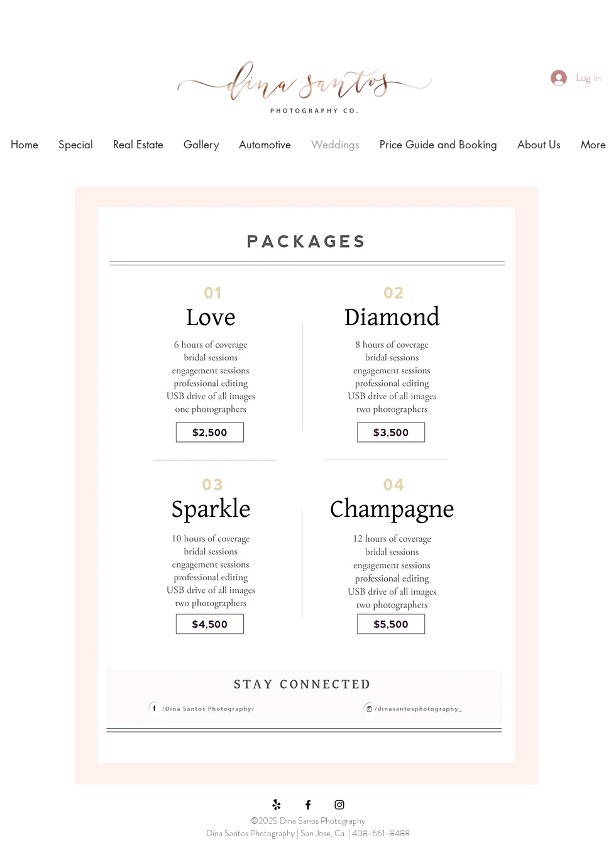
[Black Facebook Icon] (308, 805)
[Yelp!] (277, 805)
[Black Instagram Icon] (339, 805)
